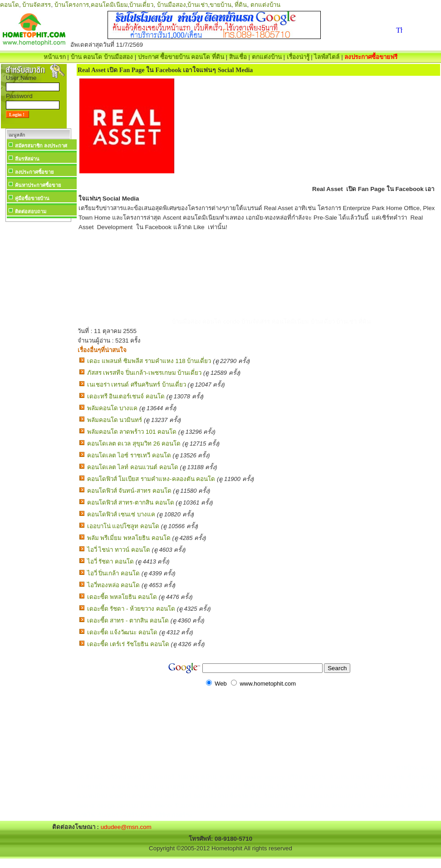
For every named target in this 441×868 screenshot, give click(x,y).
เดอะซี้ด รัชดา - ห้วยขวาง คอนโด (131, 609)
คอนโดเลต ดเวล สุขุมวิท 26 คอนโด (134, 444)
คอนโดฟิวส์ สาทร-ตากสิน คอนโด (131, 503)
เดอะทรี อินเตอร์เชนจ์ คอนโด (126, 396)
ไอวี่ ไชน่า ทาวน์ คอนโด (119, 550)
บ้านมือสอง (171, 5)
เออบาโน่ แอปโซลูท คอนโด (123, 526)
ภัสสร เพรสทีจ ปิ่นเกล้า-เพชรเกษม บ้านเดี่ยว (145, 373)
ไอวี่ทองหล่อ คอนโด (114, 585)
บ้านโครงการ (72, 5)
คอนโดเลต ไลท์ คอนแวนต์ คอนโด (133, 467)
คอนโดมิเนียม (109, 5)
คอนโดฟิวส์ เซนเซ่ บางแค (121, 514)
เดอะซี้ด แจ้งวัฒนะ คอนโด (122, 632)
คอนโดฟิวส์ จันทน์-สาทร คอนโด (129, 491)
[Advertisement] (38, 360)
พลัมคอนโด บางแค (113, 408)
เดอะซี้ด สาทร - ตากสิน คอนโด (128, 620)
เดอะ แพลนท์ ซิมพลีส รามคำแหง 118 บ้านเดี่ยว (149, 361)
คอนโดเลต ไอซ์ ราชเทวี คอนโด (129, 455)
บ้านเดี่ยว (141, 5)
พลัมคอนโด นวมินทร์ (115, 420)
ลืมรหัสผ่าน (27, 159)
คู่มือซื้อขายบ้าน (32, 198)
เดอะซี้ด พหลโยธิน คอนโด (122, 597)
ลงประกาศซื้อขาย (34, 172)
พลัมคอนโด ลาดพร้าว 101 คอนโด (132, 432)
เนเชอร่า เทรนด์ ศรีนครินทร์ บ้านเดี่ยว (137, 385)
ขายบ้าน (220, 5)
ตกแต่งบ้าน (265, 5)
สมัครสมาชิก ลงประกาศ (41, 146)
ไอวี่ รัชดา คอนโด (110, 562)
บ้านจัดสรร (37, 5)
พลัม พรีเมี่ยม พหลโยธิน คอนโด (129, 538)
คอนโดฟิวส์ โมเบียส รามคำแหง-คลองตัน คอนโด (151, 479)
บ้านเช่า (198, 5)
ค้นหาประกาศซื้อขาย (38, 185)
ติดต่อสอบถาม (31, 211)
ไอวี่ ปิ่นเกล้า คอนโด (113, 573)
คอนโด (10, 5)
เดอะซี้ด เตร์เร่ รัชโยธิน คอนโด (128, 644)
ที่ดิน (241, 5)
